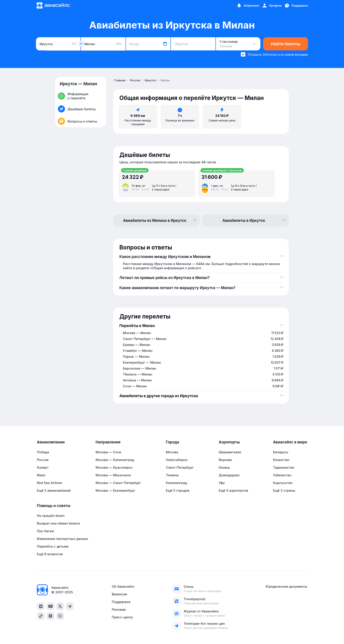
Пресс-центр (122, 617)
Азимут (43, 467)
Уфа (222, 483)
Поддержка (121, 602)
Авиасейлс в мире (290, 442)
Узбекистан (282, 475)
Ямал (41, 475)
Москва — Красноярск (114, 467)
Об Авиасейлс (123, 586)
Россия (43, 460)
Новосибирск (177, 460)
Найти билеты (286, 44)
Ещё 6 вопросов (50, 554)
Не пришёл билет (51, 516)
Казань (224, 467)
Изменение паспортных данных (63, 539)
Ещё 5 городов (178, 490)
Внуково (225, 460)
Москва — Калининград (115, 460)
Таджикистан (284, 467)
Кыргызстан (283, 483)
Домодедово (229, 475)
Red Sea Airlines (49, 483)
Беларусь (280, 452)
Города (173, 442)
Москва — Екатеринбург (115, 490)
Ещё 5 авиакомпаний (54, 490)
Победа (43, 452)
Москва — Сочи (108, 452)
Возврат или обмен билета (58, 523)
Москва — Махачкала (113, 475)
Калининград (176, 483)
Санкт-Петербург (180, 467)
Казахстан (281, 460)
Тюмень (172, 475)
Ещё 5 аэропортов (233, 490)
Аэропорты (229, 442)
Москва (172, 452)
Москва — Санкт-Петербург (118, 483)
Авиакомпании (51, 442)
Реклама (119, 609)
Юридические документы (286, 586)
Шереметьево (230, 452)
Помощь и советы (54, 506)
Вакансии (119, 594)
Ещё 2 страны (284, 490)
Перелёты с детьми (53, 546)
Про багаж (45, 531)
